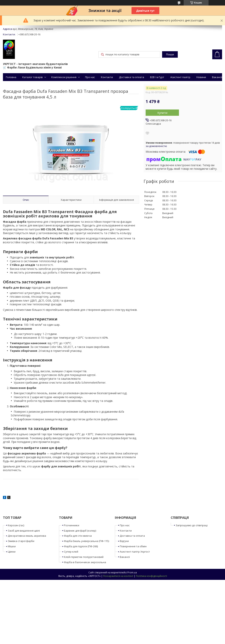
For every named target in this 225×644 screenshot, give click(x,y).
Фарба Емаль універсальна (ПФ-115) (86, 541)
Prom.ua (132, 572)
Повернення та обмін (133, 546)
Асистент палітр (180, 77)
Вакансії (217, 77)
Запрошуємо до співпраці (192, 525)
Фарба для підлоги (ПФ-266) (81, 546)
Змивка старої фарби (21, 541)
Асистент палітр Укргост (135, 552)
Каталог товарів (33, 77)
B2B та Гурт (157, 77)
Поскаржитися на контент (118, 576)
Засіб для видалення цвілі (24, 531)
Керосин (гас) (16, 525)
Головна (11, 77)
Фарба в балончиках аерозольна (85, 562)
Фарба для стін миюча (78, 536)
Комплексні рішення (64, 77)
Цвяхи (12, 552)
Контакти (107, 77)
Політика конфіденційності (151, 576)
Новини (201, 77)
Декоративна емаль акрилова (27, 536)
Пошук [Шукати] (170, 54)
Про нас (90, 77)
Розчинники (72, 525)
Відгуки (124, 541)
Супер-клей (71, 552)
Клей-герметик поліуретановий (84, 557)
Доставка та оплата (132, 77)
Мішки (12, 546)
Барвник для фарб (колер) (80, 531)
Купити (162, 113)
